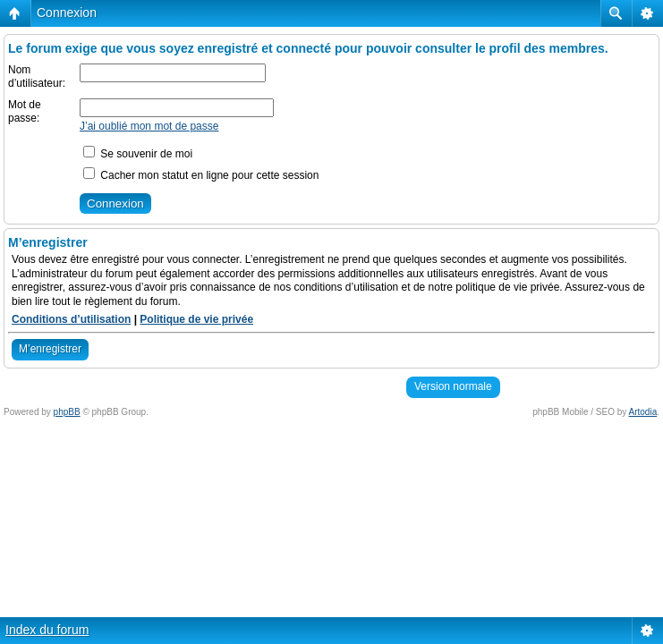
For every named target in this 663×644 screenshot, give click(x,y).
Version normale (453, 386)
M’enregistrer (50, 349)
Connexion (67, 13)
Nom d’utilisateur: (37, 77)
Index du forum (47, 630)
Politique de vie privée (196, 319)
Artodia (643, 412)
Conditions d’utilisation (71, 319)
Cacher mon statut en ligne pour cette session (201, 175)
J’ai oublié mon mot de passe (149, 126)
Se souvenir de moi (138, 154)
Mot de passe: (25, 112)
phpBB (67, 412)
